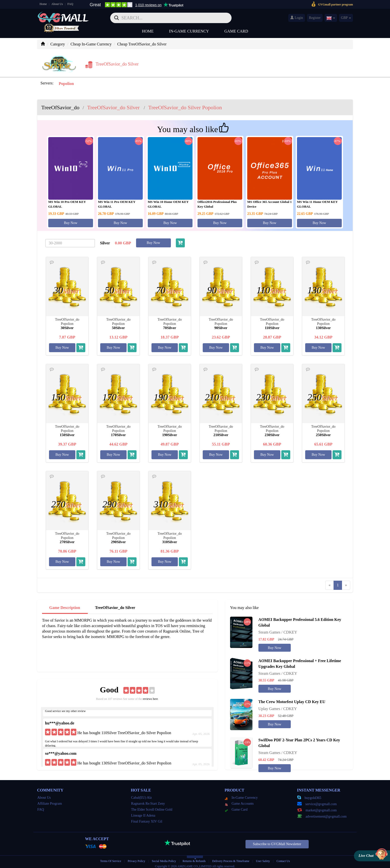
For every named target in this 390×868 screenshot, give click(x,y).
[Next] (346, 582)
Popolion (66, 81)
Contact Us (283, 858)
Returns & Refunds (194, 858)
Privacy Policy (137, 858)
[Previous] (330, 582)
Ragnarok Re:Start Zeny (148, 801)
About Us (57, 4)
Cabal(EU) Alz (142, 795)
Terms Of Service (111, 858)
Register (315, 18)
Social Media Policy (164, 858)
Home (43, 4)
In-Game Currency (189, 31)
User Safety (263, 858)
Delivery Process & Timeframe (231, 858)
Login (297, 18)
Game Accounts (239, 801)
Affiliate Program (50, 801)
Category (58, 44)
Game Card (236, 31)
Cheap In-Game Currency (91, 44)
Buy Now (71, 220)
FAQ (70, 4)
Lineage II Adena (143, 812)
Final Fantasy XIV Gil (147, 818)
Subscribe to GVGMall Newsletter (277, 841)
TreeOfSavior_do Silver (115, 604)
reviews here (150, 696)
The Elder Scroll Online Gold (152, 807)
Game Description (65, 604)
